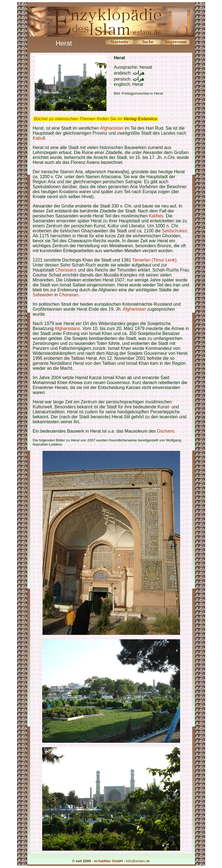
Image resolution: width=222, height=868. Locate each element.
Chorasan (69, 295)
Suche (148, 42)
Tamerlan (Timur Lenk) (154, 260)
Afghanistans (67, 328)
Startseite (120, 42)
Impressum (176, 42)
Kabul (38, 138)
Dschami (165, 431)
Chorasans (66, 270)
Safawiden (43, 295)
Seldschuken (175, 231)
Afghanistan (112, 128)
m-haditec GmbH (108, 861)
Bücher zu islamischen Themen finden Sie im (96, 119)
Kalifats (156, 216)
